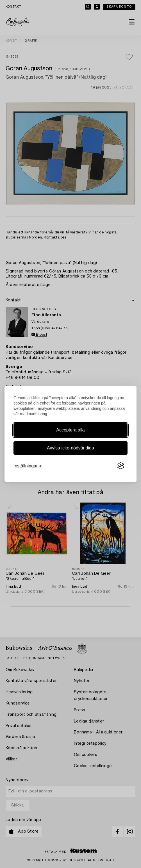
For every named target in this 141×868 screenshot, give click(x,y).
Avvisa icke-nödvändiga (70, 448)
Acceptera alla (70, 430)
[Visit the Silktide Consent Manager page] (121, 466)
